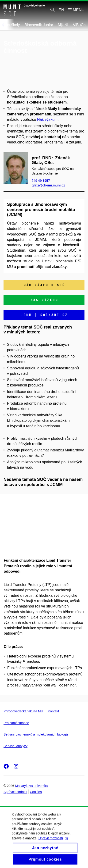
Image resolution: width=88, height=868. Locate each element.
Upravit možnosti (53, 844)
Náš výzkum (47, 120)
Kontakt (53, 711)
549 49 (41, 180)
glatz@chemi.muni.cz (48, 185)
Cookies (36, 792)
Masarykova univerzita (31, 786)
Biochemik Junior (49, 25)
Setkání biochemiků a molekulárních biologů (36, 734)
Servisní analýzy (15, 746)
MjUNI (73, 25)
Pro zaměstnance (16, 723)
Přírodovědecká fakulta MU (23, 711)
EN (61, 10)
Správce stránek (15, 792)
